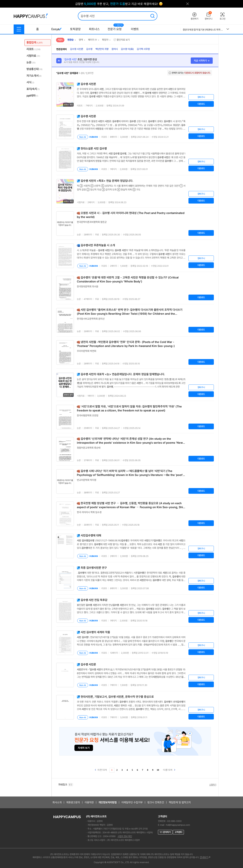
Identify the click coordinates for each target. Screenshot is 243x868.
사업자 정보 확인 (125, 836)
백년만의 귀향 (102, 49)
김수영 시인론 (77, 49)
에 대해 (91, 535)
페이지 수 (93, 40)
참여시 (115, 49)
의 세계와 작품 (95, 632)
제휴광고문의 (73, 802)
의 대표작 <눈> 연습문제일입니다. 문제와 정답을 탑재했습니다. (123, 374)
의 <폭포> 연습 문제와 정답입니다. (107, 181)
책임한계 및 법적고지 (180, 802)
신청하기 (213, 785)
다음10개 (169, 770)
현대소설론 (94, 149)
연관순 (71, 40)
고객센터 (178, 832)
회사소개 (57, 802)
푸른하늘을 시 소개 (98, 245)
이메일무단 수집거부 (132, 802)
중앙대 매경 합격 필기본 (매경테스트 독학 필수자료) (203, 30)
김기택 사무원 (143, 49)
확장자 (105, 40)
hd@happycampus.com (178, 825)
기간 (60, 40)
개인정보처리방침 (108, 802)
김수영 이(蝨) (127, 49)
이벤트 (135, 29)
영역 (81, 40)
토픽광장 (75, 29)
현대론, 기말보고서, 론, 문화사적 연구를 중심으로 (117, 697)
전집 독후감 (94, 600)
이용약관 (89, 802)
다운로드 (201, 104)
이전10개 (101, 770)
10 (158, 770)
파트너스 (94, 29)
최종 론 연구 (94, 568)
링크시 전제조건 (156, 802)
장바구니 (201, 97)
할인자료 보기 (122, 40)
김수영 (89, 49)
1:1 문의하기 (165, 832)
